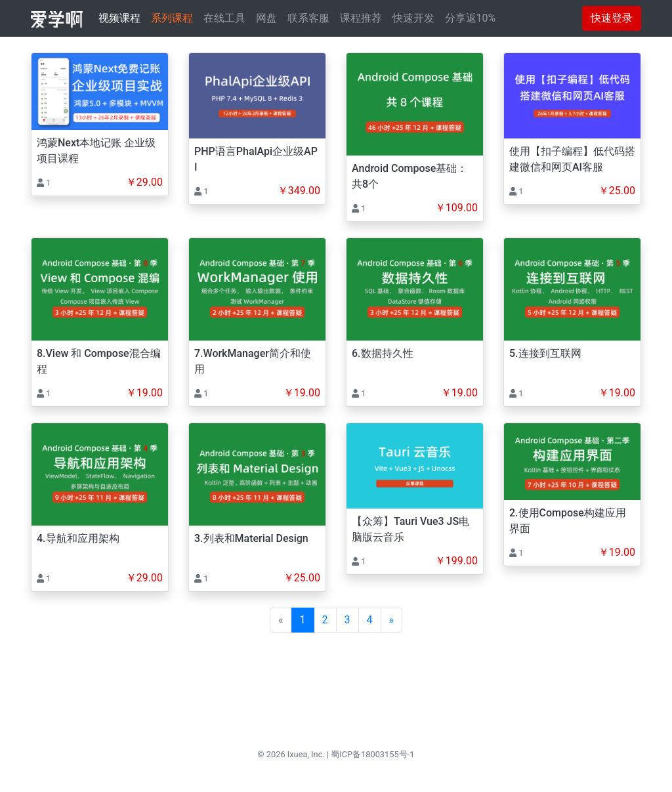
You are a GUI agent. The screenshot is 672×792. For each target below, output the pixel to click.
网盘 (266, 18)
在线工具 (224, 18)
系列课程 (172, 18)
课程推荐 (361, 18)
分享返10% (471, 18)
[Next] (392, 620)
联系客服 (308, 18)
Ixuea (298, 754)
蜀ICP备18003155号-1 (372, 754)
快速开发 (413, 18)
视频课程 (119, 18)
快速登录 (612, 18)
